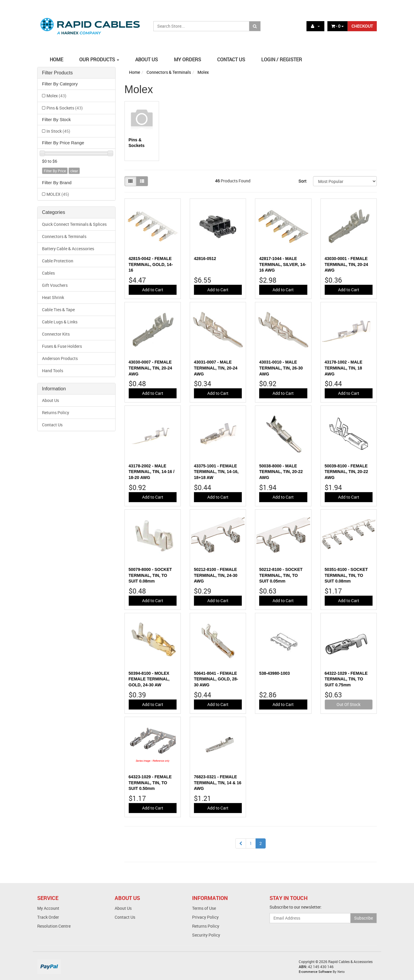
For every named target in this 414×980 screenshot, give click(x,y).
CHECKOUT (362, 26)
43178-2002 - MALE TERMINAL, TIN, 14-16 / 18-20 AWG (152, 472)
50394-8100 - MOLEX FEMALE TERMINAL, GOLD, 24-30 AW (149, 679)
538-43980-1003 (274, 673)
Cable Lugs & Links (60, 322)
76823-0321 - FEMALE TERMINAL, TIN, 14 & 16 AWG (218, 783)
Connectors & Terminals (64, 236)
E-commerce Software (315, 972)
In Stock (58, 131)
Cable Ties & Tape (58, 310)
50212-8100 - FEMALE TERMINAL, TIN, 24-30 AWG (216, 575)
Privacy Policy (205, 917)
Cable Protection (58, 261)
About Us (50, 400)
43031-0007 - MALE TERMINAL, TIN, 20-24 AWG (216, 368)
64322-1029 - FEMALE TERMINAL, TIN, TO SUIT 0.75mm (346, 679)
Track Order (48, 917)
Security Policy (206, 935)
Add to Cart (153, 290)
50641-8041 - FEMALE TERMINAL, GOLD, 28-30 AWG (216, 679)
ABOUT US (147, 60)
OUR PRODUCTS (99, 60)
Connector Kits (56, 334)
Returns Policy (56, 412)
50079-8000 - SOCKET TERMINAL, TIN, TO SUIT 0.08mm (150, 575)
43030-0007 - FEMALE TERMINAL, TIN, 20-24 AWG (150, 368)
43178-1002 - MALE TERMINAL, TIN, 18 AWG (344, 368)
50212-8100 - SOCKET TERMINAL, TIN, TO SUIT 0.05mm (281, 575)
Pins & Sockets (65, 108)
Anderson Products (60, 358)
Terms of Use (204, 908)
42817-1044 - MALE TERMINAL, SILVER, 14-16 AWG (283, 264)
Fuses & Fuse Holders (62, 346)
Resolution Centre (54, 926)
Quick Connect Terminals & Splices (74, 224)
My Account (48, 908)
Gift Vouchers (55, 285)
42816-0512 (205, 259)
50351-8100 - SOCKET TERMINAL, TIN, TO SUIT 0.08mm (346, 575)
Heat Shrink (53, 297)
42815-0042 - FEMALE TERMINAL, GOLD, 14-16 (151, 264)
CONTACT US (231, 60)
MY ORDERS (187, 60)
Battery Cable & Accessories (68, 249)
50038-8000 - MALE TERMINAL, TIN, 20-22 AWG (281, 472)
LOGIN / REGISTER (282, 60)
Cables (48, 273)
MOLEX (58, 194)
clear (74, 171)
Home (134, 72)
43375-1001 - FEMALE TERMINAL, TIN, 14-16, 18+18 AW (216, 472)
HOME (56, 60)
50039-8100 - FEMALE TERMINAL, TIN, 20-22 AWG (346, 472)
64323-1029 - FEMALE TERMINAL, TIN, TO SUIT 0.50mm (150, 783)
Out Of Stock (348, 704)
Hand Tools (53, 371)
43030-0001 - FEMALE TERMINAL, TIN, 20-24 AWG (346, 264)
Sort (302, 181)
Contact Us (52, 425)
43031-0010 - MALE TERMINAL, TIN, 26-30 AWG (281, 368)
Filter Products (57, 73)
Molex (56, 96)
